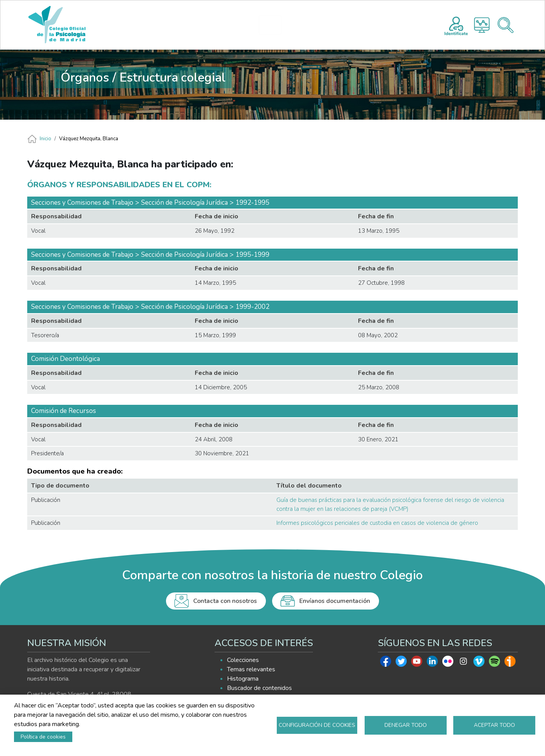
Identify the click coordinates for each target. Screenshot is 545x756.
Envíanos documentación (335, 601)
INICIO (161, 25)
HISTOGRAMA (273, 25)
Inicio (45, 139)
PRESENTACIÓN (206, 25)
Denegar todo (406, 725)
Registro (456, 25)
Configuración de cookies (317, 725)
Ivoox (510, 663)
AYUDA (369, 25)
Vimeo (479, 663)
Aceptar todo (494, 725)
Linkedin (432, 663)
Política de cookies (43, 737)
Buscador (506, 25)
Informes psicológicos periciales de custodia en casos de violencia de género (377, 523)
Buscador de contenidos (259, 688)
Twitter (401, 663)
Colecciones (243, 660)
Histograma (482, 25)
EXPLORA (322, 25)
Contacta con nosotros (225, 601)
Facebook (386, 663)
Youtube (417, 663)
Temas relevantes (251, 669)
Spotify (494, 663)
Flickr (448, 663)
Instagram (463, 663)
